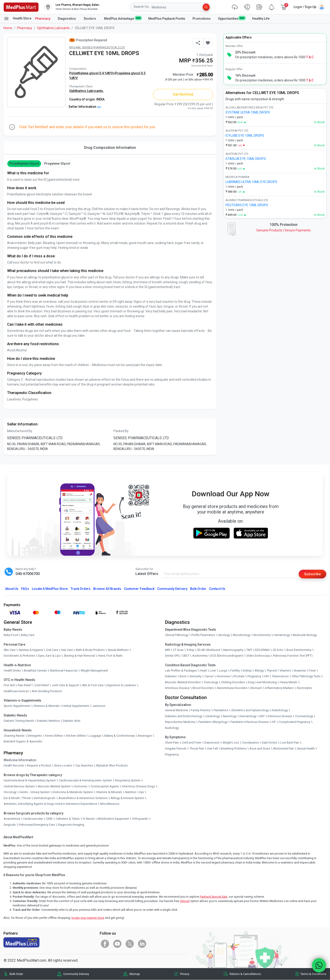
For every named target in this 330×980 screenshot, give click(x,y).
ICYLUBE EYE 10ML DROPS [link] (245, 136)
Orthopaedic (140, 819)
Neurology (230, 716)
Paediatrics (221, 710)
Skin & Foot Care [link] (93, 685)
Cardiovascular (33, 819)
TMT (249, 650)
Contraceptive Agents (105, 786)
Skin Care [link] (10, 650)
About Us (12, 589)
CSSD (49, 819)
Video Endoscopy (258, 656)
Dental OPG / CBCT (177, 656)
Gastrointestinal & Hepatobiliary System (30, 781)
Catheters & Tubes (68, 819)
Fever (312, 670)
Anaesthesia (12, 819)
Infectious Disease (177, 688)
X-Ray (190, 650)
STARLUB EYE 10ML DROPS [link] (246, 159)
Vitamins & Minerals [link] (47, 706)
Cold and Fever (192, 743)
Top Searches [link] (84, 766)
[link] (21, 7)
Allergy (259, 670)
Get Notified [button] (183, 94)
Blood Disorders (203, 688)
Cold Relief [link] (42, 685)
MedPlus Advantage (122, 18)
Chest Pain (172, 743)
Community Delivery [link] (76, 974)
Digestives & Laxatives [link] (121, 685)
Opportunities (231, 18)
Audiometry (200, 656)
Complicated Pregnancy (295, 722)
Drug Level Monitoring (262, 682)
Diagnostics (67, 19)
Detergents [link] (35, 736)
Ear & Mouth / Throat (17, 798)
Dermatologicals (45, 798)
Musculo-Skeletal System (54, 786)
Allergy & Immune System (127, 798)
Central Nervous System (19, 786)
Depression (212, 743)
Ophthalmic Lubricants (53, 28)
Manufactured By (20, 431)
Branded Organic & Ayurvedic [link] (23, 742)
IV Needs (89, 819)
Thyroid (272, 670)
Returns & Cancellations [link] (245, 974)
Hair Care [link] (67, 650)
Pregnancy (254, 676)
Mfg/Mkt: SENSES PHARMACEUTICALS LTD (97, 47)
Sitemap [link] (135, 974)
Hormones (81, 786)
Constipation (250, 743)
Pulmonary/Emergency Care (37, 825)
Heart (203, 670)
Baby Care (28, 635)
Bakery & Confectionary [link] (120, 736)
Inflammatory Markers (279, 688)
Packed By (121, 431)
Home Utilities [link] (54, 736)
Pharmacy (43, 19)
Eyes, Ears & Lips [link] (49, 656)
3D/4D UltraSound (209, 650)
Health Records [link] (14, 766)
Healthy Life (261, 19)
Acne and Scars (260, 749)
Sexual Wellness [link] (118, 650)
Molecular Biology (305, 635)
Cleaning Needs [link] (14, 736)
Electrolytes (304, 688)
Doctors (90, 19)
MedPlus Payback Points (167, 19)
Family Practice (201, 710)
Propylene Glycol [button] (57, 164)
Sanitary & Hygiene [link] (31, 650)
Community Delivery (172, 589)
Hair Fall (212, 749)
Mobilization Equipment (113, 819)
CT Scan (178, 650)
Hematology (282, 635)
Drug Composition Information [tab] (110, 148)
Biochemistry (262, 635)
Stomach (256, 688)
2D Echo (278, 650)
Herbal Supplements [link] (76, 706)
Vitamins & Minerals (109, 792)
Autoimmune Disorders (232, 688)
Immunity (195, 676)
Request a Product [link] (39, 766)
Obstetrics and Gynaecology (250, 710)
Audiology (172, 728)
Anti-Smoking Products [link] (47, 691)
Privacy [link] (185, 974)
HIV (267, 676)
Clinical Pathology (177, 635)
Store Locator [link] (63, 766)
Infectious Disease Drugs (139, 786)
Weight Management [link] (94, 670)
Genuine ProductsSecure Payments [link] (283, 230)
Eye (142, 792)
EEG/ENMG (262, 650)
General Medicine (176, 710)
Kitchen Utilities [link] (76, 736)
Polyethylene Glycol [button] (24, 164)
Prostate (239, 676)
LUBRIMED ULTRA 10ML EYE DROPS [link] (251, 182)
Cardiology (213, 716)
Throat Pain (197, 749)
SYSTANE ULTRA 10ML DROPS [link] (248, 112)
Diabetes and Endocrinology (184, 716)
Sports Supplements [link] (17, 706)
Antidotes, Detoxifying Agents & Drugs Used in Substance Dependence (50, 804)
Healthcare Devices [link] (16, 691)
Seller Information (85, 107)
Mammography (233, 650)
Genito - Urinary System (35, 792)
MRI (168, 650)
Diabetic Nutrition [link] (48, 721)
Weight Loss (231, 743)
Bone (183, 676)
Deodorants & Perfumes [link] (19, 656)
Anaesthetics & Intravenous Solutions (83, 798)
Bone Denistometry (299, 650)
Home (8, 28)
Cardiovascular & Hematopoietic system (85, 781)
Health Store (18, 19)
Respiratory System (128, 781)
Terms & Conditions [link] (313, 974)
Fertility (235, 670)
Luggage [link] (95, 736)
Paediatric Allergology (213, 722)
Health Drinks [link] (12, 670)
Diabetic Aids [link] (72, 721)
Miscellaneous (110, 804)
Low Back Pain (290, 743)
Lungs (223, 670)
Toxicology (211, 682)
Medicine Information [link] (20, 760)
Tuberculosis (280, 676)
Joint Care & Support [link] (65, 685)
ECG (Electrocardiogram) (227, 656)
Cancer (209, 676)
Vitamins (285, 670)
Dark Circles (270, 743)
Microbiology (242, 635)
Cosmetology (304, 716)
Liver (213, 670)
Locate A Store (50, 589)
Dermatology (248, 716)
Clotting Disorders (233, 682)
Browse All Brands (107, 589)
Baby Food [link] (11, 635)
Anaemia (300, 670)
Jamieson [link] (99, 706)
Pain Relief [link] (25, 685)
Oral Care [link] (52, 650)
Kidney (247, 670)
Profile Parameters (203, 635)
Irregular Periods (176, 749)
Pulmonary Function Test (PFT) (293, 656)
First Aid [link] (9, 685)
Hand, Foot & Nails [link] (110, 656)
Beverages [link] (145, 736)
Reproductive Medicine (180, 722)
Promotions (202, 19)
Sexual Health (306, 749)
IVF (274, 722)
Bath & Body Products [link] (90, 650)
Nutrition (131, 792)
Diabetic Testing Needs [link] (19, 721)
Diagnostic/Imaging (71, 825)
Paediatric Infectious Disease (250, 722)
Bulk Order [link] (16, 974)
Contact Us (217, 589)
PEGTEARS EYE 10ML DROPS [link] (247, 205)
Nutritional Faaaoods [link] (64, 670)
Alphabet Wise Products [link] (112, 766)
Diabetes (171, 676)
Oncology (10, 792)
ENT (262, 716)
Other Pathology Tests (306, 676)
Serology (224, 635)
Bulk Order (198, 589)
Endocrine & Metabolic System (73, 792)
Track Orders (81, 589)
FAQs (25, 589)
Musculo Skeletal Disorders (183, 682)
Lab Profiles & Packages (181, 670)
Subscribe (312, 574)
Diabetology (280, 710)
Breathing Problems (234, 749)
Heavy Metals (289, 682)
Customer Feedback (139, 589)
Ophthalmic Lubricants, (86, 91)
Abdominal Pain (284, 749)
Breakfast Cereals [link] (35, 670)
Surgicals (10, 825)
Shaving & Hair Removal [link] (79, 656)
